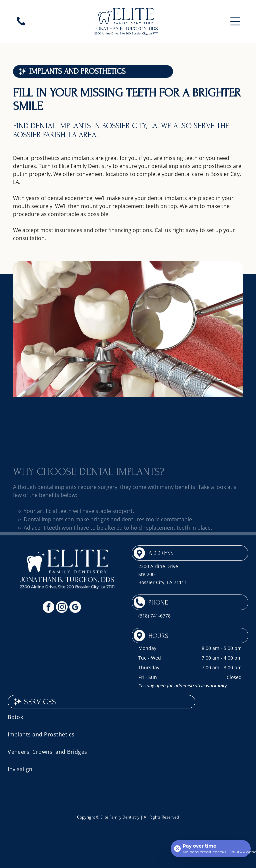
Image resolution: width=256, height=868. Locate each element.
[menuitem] (128, 717)
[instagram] (62, 608)
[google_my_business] (75, 608)
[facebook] (48, 608)
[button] (235, 21)
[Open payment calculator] (211, 849)
